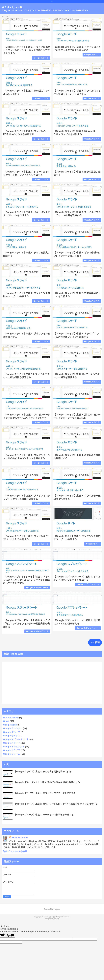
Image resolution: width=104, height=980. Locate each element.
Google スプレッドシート (37, 588)
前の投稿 (95, 642)
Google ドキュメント (14, 747)
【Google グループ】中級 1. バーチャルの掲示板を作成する (44, 815)
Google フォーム (12, 754)
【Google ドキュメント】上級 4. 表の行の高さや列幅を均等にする (47, 782)
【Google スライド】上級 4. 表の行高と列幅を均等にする (43, 772)
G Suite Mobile (11, 717)
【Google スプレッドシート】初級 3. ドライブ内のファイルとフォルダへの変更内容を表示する (27, 624)
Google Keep (10, 725)
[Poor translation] (10, 935)
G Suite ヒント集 (12, 7)
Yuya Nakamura (20, 837)
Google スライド (41, 58)
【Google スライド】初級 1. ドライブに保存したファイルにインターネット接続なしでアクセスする (27, 50)
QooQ (57, 919)
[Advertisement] (52, 683)
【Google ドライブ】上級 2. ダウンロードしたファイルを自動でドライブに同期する (56, 804)
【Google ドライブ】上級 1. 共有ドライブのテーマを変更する (45, 793)
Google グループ (12, 732)
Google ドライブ (12, 750)
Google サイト (93, 544)
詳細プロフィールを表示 (15, 851)
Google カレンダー (13, 728)
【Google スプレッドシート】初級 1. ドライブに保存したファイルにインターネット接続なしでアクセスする (27, 580)
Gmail (6, 721)
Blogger (56, 909)
